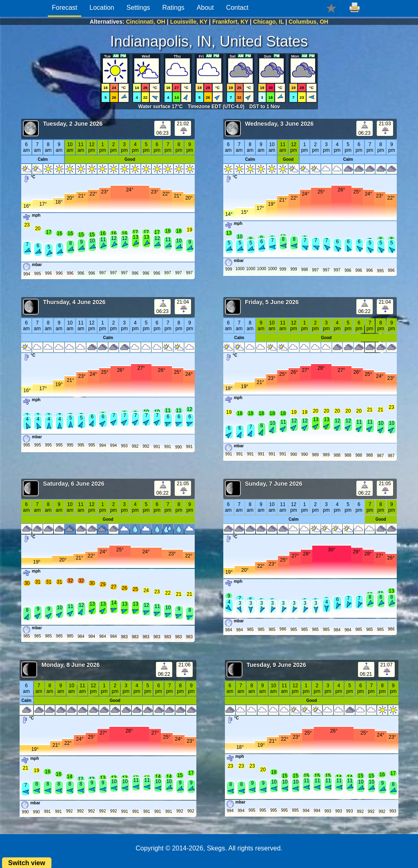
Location (102, 8)
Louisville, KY (189, 22)
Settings (138, 8)
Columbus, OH (308, 22)
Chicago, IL (268, 22)
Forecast (64, 8)
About (205, 8)
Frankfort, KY (230, 22)
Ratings (173, 8)
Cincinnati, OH (146, 22)
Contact (237, 8)
